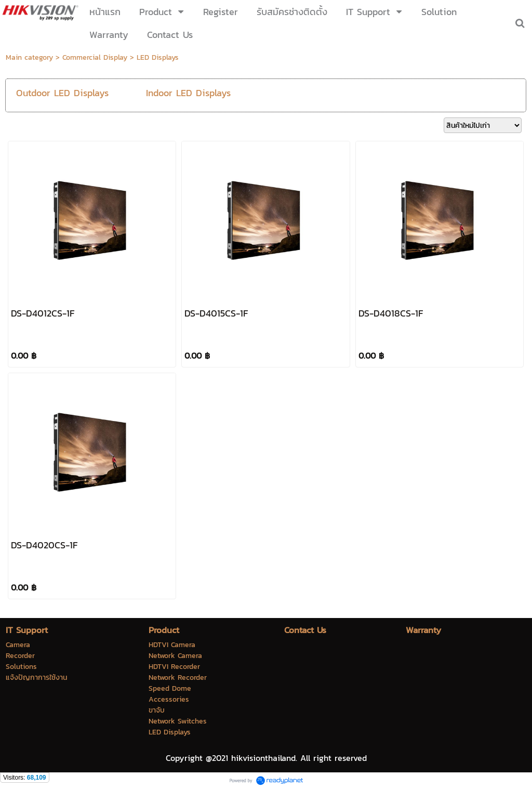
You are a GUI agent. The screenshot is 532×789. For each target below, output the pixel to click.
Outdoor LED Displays (62, 93)
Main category (29, 57)
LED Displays (158, 57)
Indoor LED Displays (188, 93)
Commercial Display (95, 57)
